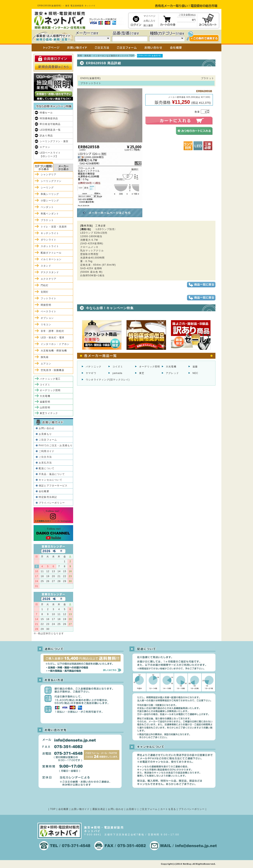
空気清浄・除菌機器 (52, 370)
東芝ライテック (49, 413)
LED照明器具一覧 (50, 130)
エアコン (45, 147)
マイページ (149, 16)
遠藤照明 (45, 402)
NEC (195, 373)
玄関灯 (45, 292)
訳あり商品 (46, 136)
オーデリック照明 (150, 367)
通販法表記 (99, 809)
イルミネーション (51, 259)
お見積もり (45, 434)
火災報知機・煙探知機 (54, 351)
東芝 (142, 373)
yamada (117, 373)
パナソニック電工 (50, 379)
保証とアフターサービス (53, 486)
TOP (53, 809)
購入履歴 (148, 25)
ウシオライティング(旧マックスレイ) (108, 380)
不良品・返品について (52, 474)
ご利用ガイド (47, 451)
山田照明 (45, 408)
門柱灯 (45, 285)
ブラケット (47, 220)
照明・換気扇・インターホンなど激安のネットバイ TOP (106, 56)
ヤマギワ (91, 373)
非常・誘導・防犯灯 (52, 331)
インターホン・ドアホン (55, 344)
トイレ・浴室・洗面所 (54, 227)
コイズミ (118, 367)
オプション (47, 318)
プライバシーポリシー (52, 503)
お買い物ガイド (80, 809)
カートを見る (168, 809)
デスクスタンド (50, 272)
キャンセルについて (51, 480)
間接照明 (46, 305)
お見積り (132, 809)
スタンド (46, 266)
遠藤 (195, 367)
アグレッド (172, 373)
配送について (47, 468)
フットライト (49, 298)
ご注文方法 (45, 457)
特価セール (46, 113)
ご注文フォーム (48, 440)
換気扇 (45, 357)
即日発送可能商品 (50, 124)
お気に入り (149, 21)
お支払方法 (45, 463)
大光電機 (171, 367)
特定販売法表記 (48, 497)
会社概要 (44, 491)
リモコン (46, 325)
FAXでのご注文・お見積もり (56, 445)
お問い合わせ (47, 428)
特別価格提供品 (49, 118)
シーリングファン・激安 (54, 141)
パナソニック (94, 367)
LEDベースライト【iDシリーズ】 (50, 155)
